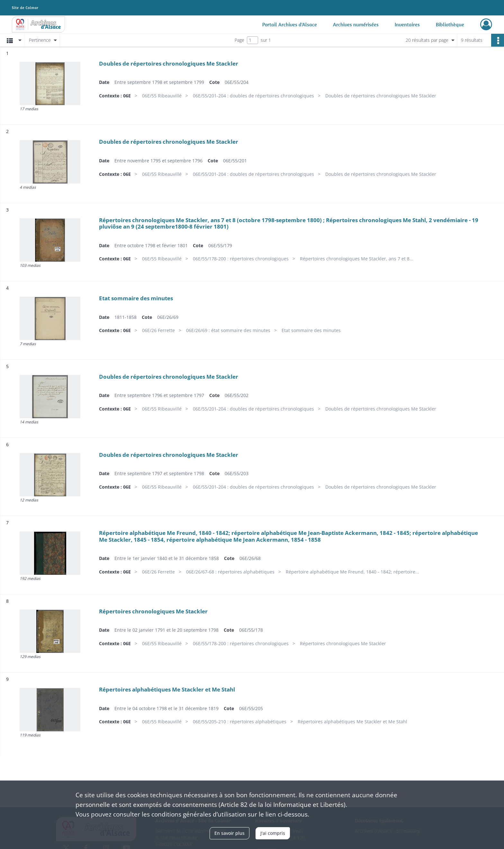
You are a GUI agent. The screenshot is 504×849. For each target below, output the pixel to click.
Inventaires (407, 24)
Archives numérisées (356, 24)
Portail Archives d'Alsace (290, 24)
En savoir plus (230, 833)
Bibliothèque (450, 24)
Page (239, 40)
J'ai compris (273, 833)
